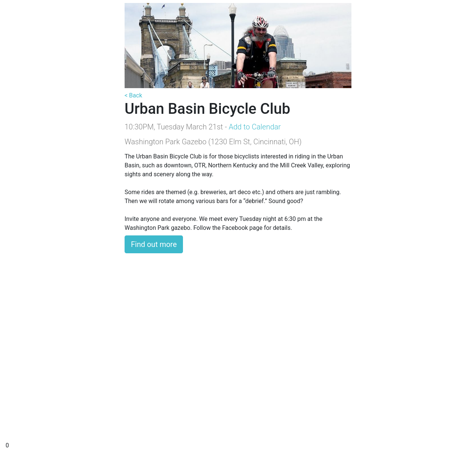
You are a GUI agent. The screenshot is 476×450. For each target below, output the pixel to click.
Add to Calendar (255, 127)
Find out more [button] (154, 244)
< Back (133, 95)
